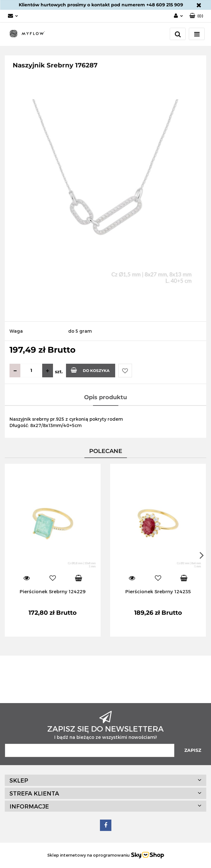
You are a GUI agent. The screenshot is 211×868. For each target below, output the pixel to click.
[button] (196, 16)
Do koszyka (90, 370)
